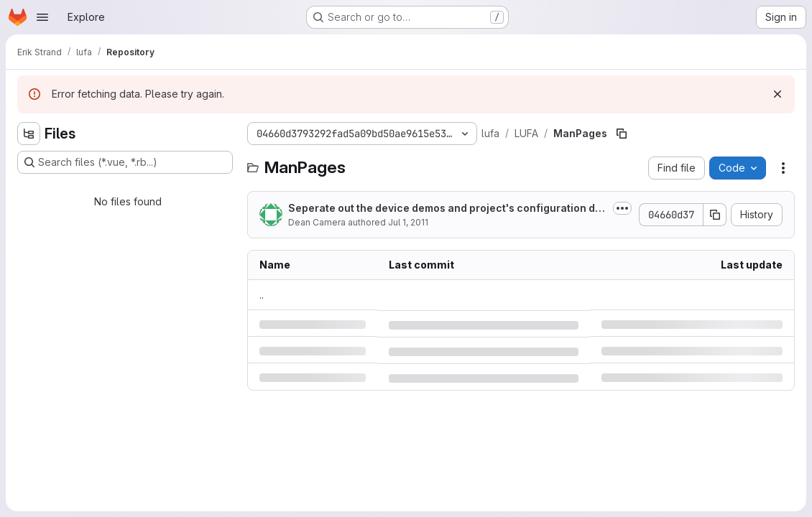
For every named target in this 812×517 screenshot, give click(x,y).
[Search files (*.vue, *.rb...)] (125, 162)
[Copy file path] (622, 134)
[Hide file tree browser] (29, 134)
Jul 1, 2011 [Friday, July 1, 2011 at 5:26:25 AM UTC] (408, 222)
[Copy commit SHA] (715, 215)
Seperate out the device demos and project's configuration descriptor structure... (448, 209)
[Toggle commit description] (622, 208)
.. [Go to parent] (262, 295)
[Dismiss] (778, 94)
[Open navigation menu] (42, 17)
